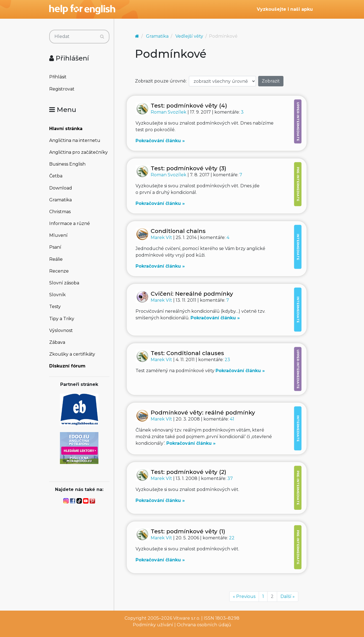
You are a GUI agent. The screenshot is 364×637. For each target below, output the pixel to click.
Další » (288, 596)
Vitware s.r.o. (187, 618)
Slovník (57, 295)
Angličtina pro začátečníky (78, 152)
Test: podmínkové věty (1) (188, 531)
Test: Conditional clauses (187, 353)
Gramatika (60, 200)
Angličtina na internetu (75, 140)
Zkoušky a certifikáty (72, 354)
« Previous (244, 596)
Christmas (60, 212)
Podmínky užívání (153, 625)
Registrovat (62, 89)
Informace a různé (70, 223)
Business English (67, 164)
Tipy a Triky (62, 319)
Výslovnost (61, 330)
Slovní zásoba (64, 283)
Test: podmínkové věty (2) (188, 472)
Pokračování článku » (160, 141)
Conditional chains (178, 231)
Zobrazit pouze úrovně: (161, 81)
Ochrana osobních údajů (204, 625)
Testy (55, 307)
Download (61, 188)
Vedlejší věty (189, 36)
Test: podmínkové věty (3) (188, 168)
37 (230, 478)
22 (232, 538)
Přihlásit (58, 77)
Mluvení (58, 235)
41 (232, 419)
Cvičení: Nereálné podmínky (192, 294)
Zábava (57, 342)
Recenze (59, 271)
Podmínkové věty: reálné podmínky (203, 412)
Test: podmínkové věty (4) (189, 105)
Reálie (56, 259)
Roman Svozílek (169, 112)
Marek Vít (162, 237)
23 (227, 360)
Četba (56, 176)
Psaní (55, 247)
